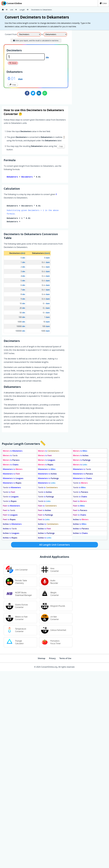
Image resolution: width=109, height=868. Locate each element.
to (13, 451)
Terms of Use (65, 659)
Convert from (11, 34)
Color (103, 3)
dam (20, 79)
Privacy (52, 659)
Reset (13, 63)
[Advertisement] (91, 66)
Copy (13, 85)
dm (47, 57)
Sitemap (41, 659)
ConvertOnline (11, 3)
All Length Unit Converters (54, 545)
